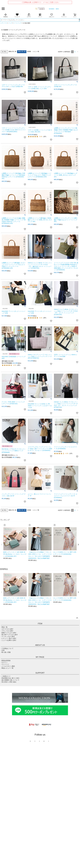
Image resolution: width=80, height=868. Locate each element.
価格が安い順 (12, 51)
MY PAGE (40, 657)
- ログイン (4, 662)
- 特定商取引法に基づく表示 (10, 678)
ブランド (40, 15)
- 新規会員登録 (6, 661)
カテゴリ (29, 15)
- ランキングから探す (8, 637)
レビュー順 (36, 51)
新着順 (29, 51)
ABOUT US (40, 645)
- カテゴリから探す (7, 629)
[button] (78, 52)
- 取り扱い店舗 (6, 652)
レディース (4, 23)
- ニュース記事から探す (9, 640)
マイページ (64, 15)
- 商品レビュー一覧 (7, 668)
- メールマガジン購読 (8, 666)
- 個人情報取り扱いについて (10, 680)
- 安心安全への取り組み (9, 682)
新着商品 (6, 15)
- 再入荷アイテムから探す (9, 635)
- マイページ (5, 664)
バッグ (10, 23)
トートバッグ (17, 23)
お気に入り (52, 15)
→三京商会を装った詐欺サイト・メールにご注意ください (40, 2)
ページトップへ (77, 618)
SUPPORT (40, 673)
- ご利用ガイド (6, 676)
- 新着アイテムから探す (9, 633)
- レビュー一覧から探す (9, 638)
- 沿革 (3, 650)
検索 (79, 20)
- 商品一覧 (4, 627)
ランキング (17, 15)
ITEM (40, 624)
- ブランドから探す (7, 631)
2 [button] (75, 52)
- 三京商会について (7, 648)
